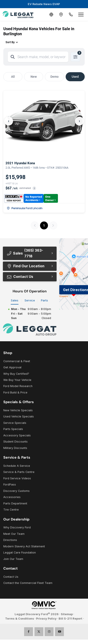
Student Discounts (15, 442)
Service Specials (15, 423)
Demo (55, 77)
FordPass (10, 484)
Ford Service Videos (17, 478)
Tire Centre (11, 510)
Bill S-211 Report (70, 619)
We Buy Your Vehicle (17, 380)
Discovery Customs (16, 491)
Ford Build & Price (15, 392)
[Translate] (51, 15)
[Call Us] (71, 15)
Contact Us (20, 277)
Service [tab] (30, 300)
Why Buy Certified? (16, 374)
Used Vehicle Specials (19, 416)
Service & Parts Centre (19, 472)
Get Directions (76, 290)
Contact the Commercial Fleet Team (28, 583)
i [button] (34, 188)
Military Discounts (15, 448)
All (13, 77)
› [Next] (79, 121)
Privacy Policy (46, 619)
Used (75, 77)
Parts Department (15, 503)
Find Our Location (26, 266)
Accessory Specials (17, 435)
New (34, 77)
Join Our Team (13, 559)
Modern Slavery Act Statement (24, 546)
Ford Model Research (18, 386)
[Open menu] (81, 15)
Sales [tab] (15, 300)
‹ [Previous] (9, 121)
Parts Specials (13, 429)
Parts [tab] (44, 300)
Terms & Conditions (20, 619)
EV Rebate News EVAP (44, 4)
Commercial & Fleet (17, 361)
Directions (10, 540)
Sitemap (67, 614)
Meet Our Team (14, 534)
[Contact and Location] (61, 15)
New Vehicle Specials (18, 410)
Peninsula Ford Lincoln (25, 208)
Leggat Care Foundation (20, 553)
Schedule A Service (17, 466)
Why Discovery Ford (17, 527)
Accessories (12, 497)
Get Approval (12, 367)
